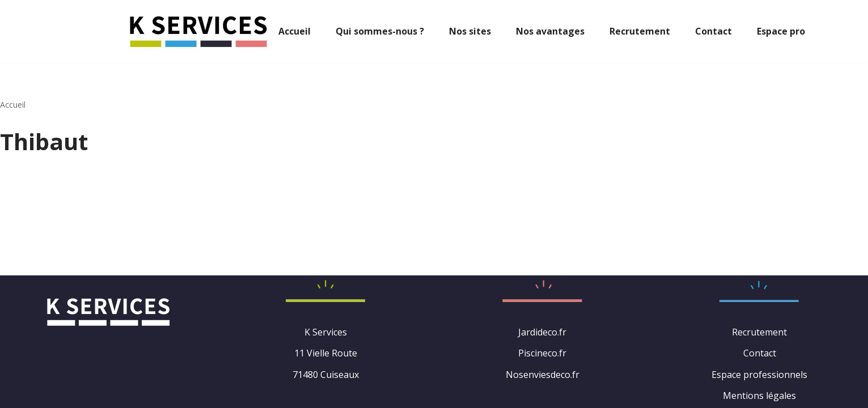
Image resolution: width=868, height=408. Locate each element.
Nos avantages (550, 31)
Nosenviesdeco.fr (543, 375)
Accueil (295, 31)
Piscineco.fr (542, 353)
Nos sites (470, 31)
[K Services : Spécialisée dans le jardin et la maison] (198, 31)
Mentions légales (759, 396)
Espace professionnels (759, 375)
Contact (714, 31)
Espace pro (781, 31)
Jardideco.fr (542, 332)
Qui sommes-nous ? (380, 31)
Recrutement (640, 31)
